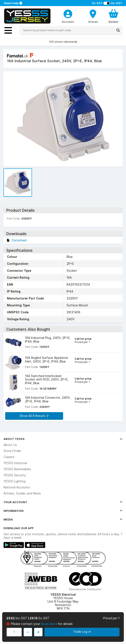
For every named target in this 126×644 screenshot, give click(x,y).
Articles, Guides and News (22, 493)
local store (49, 624)
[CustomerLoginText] (68, 13)
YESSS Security (15, 475)
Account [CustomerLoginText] (68, 22)
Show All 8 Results (34, 416)
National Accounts (17, 487)
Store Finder (12, 451)
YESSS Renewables (17, 469)
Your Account (63, 502)
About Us (10, 445)
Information (63, 511)
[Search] (118, 30)
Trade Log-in (82, 632)
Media (63, 519)
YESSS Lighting (14, 481)
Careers (9, 457)
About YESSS (63, 439)
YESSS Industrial (15, 463)
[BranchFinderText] (93, 16)
